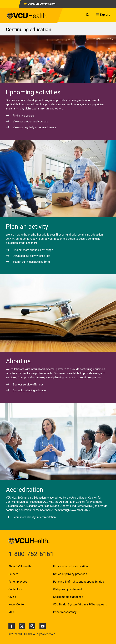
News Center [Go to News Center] (17, 604)
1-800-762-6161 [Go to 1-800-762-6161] (31, 554)
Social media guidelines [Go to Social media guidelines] (68, 597)
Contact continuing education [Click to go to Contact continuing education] (30, 390)
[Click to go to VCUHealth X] (22, 626)
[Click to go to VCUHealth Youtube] (43, 626)
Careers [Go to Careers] (13, 574)
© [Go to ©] (10, 634)
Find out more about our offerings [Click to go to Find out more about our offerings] (33, 250)
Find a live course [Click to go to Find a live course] (23, 116)
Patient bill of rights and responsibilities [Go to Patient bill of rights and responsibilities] (79, 582)
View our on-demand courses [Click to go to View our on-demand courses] (30, 121)
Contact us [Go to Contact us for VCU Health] (15, 589)
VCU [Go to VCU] (11, 612)
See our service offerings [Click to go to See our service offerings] (28, 385)
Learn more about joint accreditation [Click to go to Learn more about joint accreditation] (34, 517)
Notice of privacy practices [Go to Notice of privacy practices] (70, 574)
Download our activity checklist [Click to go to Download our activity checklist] (31, 256)
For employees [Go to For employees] (18, 582)
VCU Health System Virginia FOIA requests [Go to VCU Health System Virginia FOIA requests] (80, 604)
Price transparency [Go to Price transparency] (65, 612)
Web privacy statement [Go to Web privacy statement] (68, 589)
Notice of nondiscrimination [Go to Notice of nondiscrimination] (70, 566)
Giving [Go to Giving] (12, 597)
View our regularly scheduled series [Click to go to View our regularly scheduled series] (34, 127)
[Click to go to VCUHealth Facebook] (12, 626)
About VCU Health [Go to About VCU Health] (20, 566)
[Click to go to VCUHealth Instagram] (32, 626)
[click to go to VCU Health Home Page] (27, 16)
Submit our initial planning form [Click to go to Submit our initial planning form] (31, 262)
